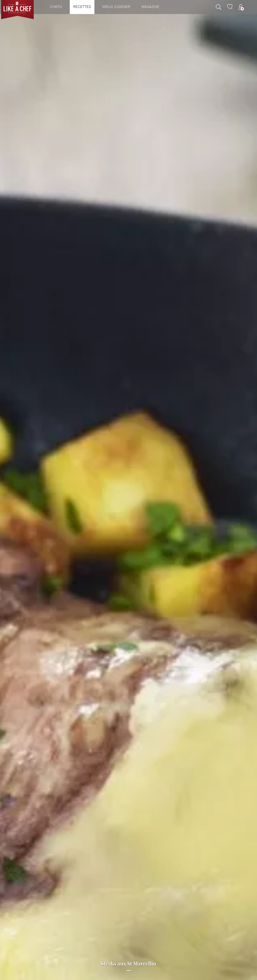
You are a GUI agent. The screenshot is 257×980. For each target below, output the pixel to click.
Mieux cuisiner (116, 7)
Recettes (82, 7)
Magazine (150, 7)
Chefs (56, 7)
